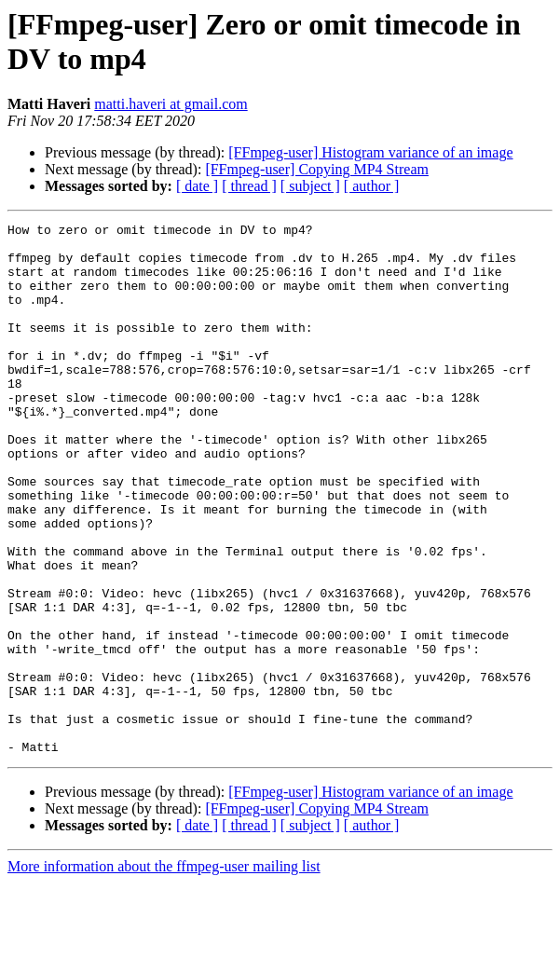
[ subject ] (310, 186)
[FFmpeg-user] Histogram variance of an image (370, 152)
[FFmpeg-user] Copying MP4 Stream (317, 169)
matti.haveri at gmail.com (171, 104)
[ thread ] (249, 186)
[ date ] (197, 186)
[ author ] (372, 186)
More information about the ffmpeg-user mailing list (164, 956)
